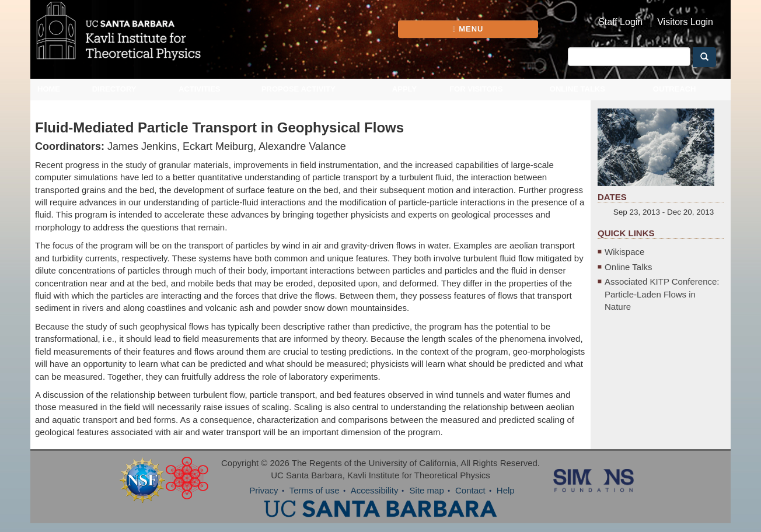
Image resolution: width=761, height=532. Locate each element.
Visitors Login (685, 22)
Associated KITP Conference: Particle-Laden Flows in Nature (662, 294)
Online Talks (577, 89)
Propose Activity (299, 89)
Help (506, 490)
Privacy (263, 490)
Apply (404, 89)
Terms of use (315, 490)
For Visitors (476, 89)
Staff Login (620, 22)
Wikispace (624, 252)
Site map (427, 490)
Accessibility (375, 490)
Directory (114, 89)
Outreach (675, 89)
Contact (470, 490)
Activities (200, 89)
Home (49, 89)
